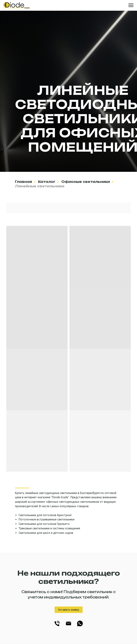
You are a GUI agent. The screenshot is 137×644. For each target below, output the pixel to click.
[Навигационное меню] (131, 5)
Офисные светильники (86, 182)
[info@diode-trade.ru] (68, 626)
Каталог (47, 182)
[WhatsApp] (80, 626)
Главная (23, 182)
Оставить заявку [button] (69, 610)
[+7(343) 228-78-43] (57, 626)
